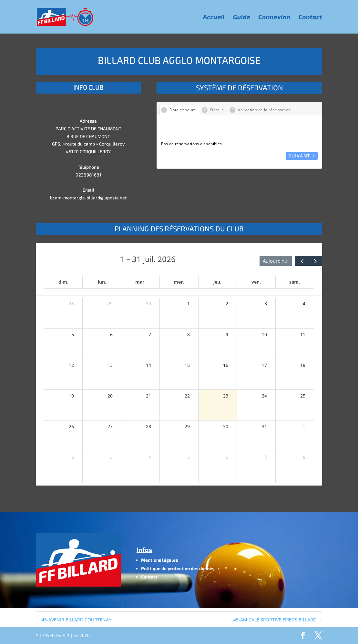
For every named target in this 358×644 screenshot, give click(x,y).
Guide (242, 18)
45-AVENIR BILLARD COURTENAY (74, 620)
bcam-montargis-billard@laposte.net (88, 198)
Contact (310, 18)
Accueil (214, 18)
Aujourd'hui (276, 261)
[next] (315, 261)
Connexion (274, 18)
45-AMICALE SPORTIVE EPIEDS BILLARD (278, 620)
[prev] (302, 261)
